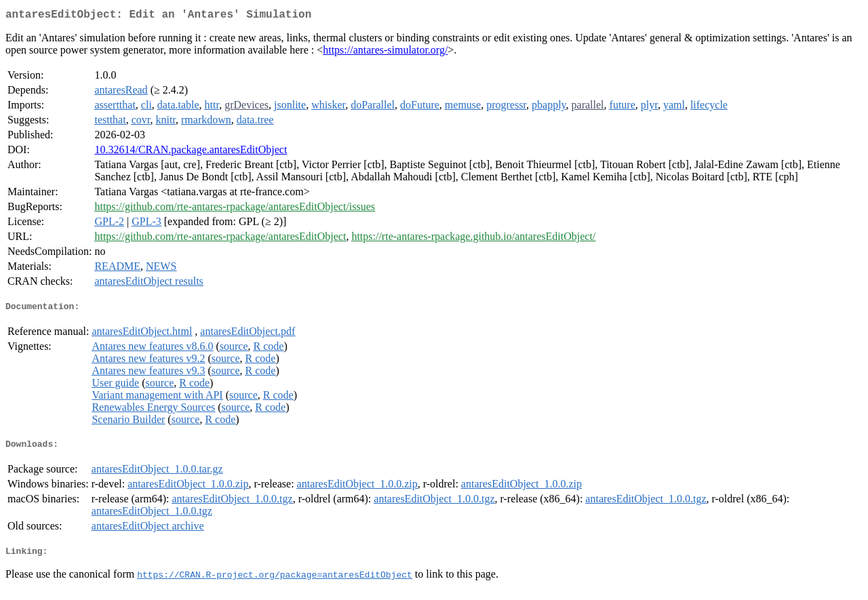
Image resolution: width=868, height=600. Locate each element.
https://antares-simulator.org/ (385, 53)
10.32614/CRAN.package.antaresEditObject (191, 152)
